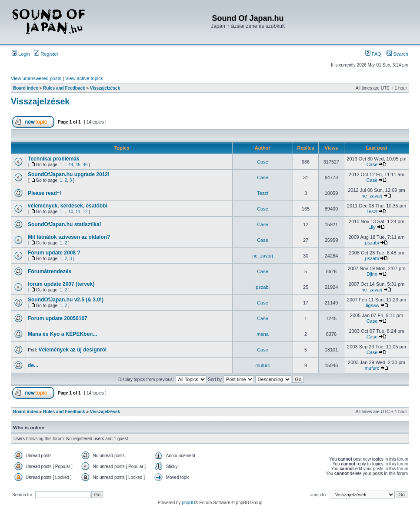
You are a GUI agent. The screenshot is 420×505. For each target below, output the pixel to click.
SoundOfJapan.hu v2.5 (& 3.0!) (66, 300)
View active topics (84, 78)
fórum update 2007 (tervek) (61, 284)
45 (78, 165)
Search (397, 54)
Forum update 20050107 (58, 318)
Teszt (263, 193)
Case (263, 162)
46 (85, 165)
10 (71, 212)
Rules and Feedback (64, 88)
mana (263, 334)
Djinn (372, 274)
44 (71, 165)
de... (33, 365)
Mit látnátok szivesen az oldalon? (69, 237)
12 (85, 212)
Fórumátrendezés (50, 271)
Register (46, 54)
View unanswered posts (36, 78)
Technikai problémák (53, 159)
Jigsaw (372, 305)
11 (78, 212)
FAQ (373, 54)
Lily (372, 227)
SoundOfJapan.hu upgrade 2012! (69, 174)
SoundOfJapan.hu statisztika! (65, 224)
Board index (26, 88)
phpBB (188, 503)
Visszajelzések (105, 88)
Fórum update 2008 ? (54, 253)
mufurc (263, 365)
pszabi (372, 243)
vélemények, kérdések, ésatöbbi (68, 206)
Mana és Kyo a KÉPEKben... (62, 334)
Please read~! (45, 193)
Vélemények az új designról (72, 350)
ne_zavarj (372, 196)
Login (21, 54)
